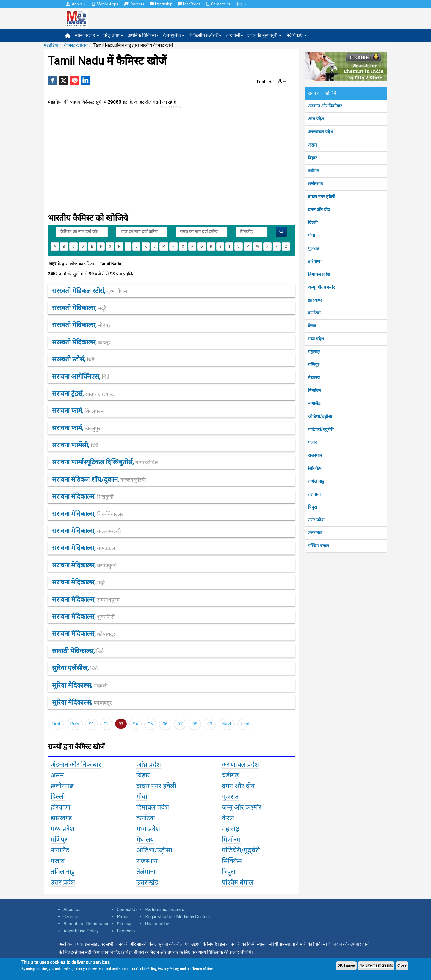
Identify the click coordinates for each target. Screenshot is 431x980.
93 (121, 724)
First (56, 724)
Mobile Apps (105, 4)
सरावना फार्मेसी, (75, 445)
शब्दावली (234, 35)
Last (245, 724)
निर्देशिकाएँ (296, 35)
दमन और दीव (319, 210)
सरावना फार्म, (78, 411)
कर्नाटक (314, 313)
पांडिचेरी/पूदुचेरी (321, 430)
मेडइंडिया (51, 45)
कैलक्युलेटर (174, 35)
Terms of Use (203, 969)
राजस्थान (315, 455)
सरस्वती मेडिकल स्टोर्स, (89, 291)
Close (402, 965)
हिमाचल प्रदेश (319, 274)
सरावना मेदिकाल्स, (83, 496)
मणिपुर (314, 365)
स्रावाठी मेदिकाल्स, (78, 651)
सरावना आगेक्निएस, (81, 377)
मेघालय (314, 378)
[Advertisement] (169, 154)
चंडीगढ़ (313, 171)
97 (180, 724)
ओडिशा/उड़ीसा (320, 416)
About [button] (76, 4)
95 (150, 724)
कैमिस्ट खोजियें (76, 45)
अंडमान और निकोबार (325, 106)
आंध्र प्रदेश (316, 119)
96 (165, 724)
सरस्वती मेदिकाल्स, (79, 308)
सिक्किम (315, 468)
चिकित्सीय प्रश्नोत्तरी (205, 35)
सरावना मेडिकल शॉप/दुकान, (99, 479)
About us (72, 909)
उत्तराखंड (315, 533)
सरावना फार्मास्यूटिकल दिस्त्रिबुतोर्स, (105, 462)
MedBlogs (189, 4)
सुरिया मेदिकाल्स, (80, 685)
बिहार (312, 158)
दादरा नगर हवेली (321, 197)
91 (92, 724)
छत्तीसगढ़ (315, 184)
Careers (134, 4)
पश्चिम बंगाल (318, 546)
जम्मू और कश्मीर (321, 287)
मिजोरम (314, 390)
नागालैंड (314, 403)
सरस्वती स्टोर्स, (73, 359)
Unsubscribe (157, 924)
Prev (75, 724)
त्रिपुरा (312, 507)
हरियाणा (315, 261)
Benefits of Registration (86, 924)
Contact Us (218, 4)
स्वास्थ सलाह (87, 35)
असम (312, 145)
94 (136, 724)
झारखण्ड (315, 300)
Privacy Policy (168, 969)
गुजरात (313, 248)
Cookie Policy (146, 969)
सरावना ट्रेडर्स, (83, 394)
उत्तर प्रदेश (316, 520)
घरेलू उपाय (113, 35)
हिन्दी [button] (241, 4)
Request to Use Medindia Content (178, 917)
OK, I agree (346, 965)
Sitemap (125, 924)
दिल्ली (313, 223)
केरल (312, 326)
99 (210, 724)
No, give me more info (376, 965)
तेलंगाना (314, 494)
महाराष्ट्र (314, 352)
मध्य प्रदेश (316, 339)
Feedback (126, 931)
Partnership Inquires (165, 909)
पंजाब (313, 442)
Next (227, 724)
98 (195, 724)
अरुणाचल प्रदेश (321, 132)
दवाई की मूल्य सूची (264, 35)
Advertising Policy (81, 931)
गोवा (311, 235)
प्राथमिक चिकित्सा (143, 35)
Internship (161, 4)
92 (106, 724)
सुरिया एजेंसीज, (75, 668)
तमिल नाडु (316, 481)
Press (123, 917)
